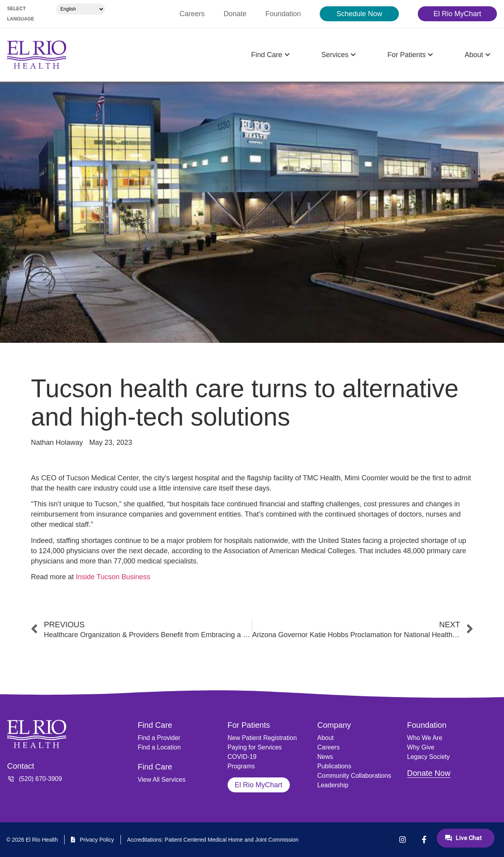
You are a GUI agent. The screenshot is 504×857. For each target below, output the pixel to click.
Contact (21, 766)
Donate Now (429, 773)
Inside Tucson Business (113, 577)
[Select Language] (81, 9)
